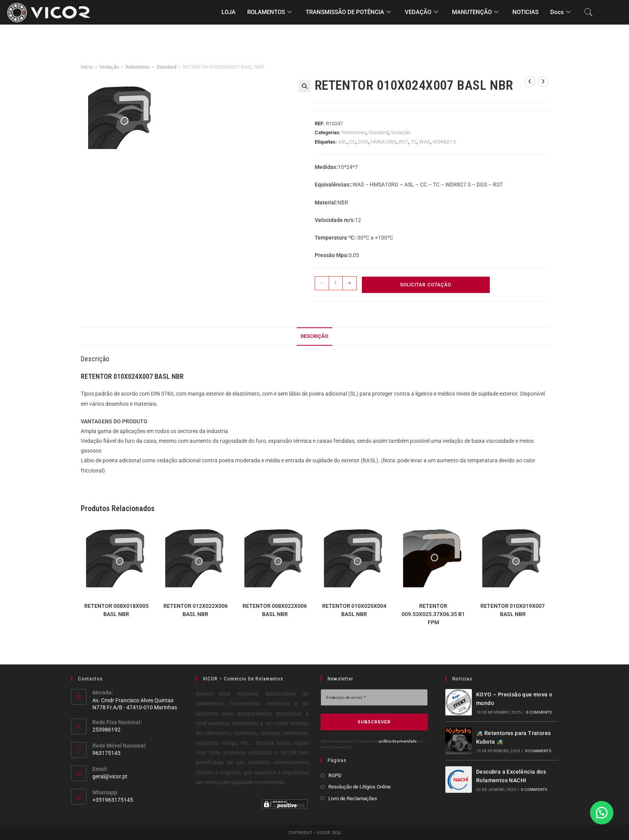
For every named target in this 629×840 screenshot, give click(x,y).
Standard (166, 67)
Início (87, 67)
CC (353, 142)
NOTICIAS (525, 12)
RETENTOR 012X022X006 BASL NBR (196, 610)
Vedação (109, 67)
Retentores (138, 67)
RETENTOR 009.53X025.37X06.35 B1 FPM (433, 614)
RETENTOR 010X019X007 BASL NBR (513, 610)
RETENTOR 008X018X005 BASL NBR (116, 610)
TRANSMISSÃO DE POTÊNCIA (348, 12)
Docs (560, 12)
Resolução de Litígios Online (360, 787)
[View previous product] (530, 82)
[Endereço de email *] (374, 697)
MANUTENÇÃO (475, 12)
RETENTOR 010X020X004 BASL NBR (354, 610)
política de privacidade (398, 741)
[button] (305, 86)
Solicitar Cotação (426, 285)
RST (404, 142)
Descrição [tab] (314, 336)
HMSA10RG (384, 142)
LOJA (229, 12)
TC (414, 142)
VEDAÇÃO (421, 12)
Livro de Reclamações (353, 798)
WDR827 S (444, 142)
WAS (425, 142)
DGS (363, 142)
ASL (343, 142)
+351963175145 (113, 800)
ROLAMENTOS (269, 12)
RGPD (335, 775)
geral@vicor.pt (110, 776)
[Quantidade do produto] (336, 283)
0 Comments (539, 712)
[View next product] (543, 82)
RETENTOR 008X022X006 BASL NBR (275, 610)
